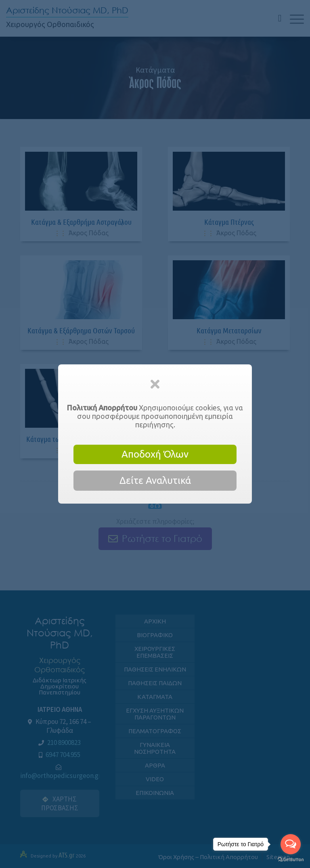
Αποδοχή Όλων (155, 454)
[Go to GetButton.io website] (291, 860)
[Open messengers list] (291, 844)
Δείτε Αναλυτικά (155, 480)
